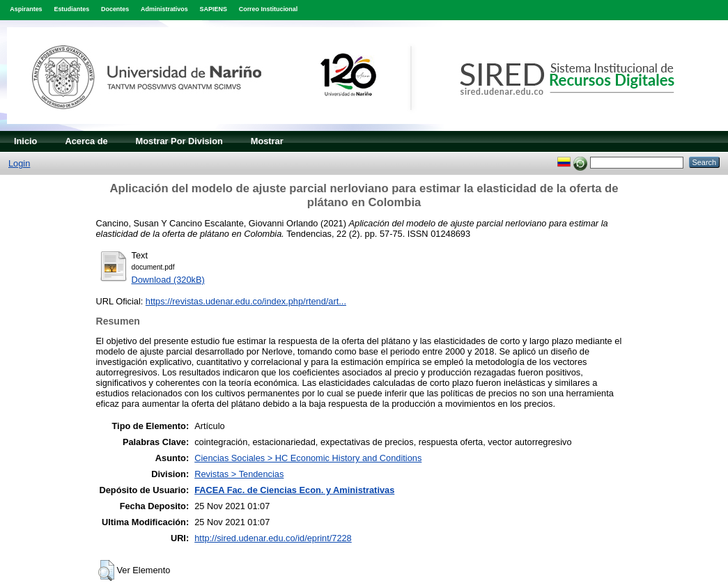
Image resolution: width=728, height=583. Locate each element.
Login (19, 163)
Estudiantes (71, 9)
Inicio (25, 141)
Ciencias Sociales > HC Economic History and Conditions (308, 458)
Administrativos (164, 9)
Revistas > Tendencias (239, 474)
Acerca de (86, 141)
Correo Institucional (269, 9)
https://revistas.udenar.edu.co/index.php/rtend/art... (246, 301)
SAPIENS (214, 9)
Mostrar (267, 141)
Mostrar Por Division (179, 141)
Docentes (115, 9)
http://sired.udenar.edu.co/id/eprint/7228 (273, 538)
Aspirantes (26, 9)
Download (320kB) (168, 280)
